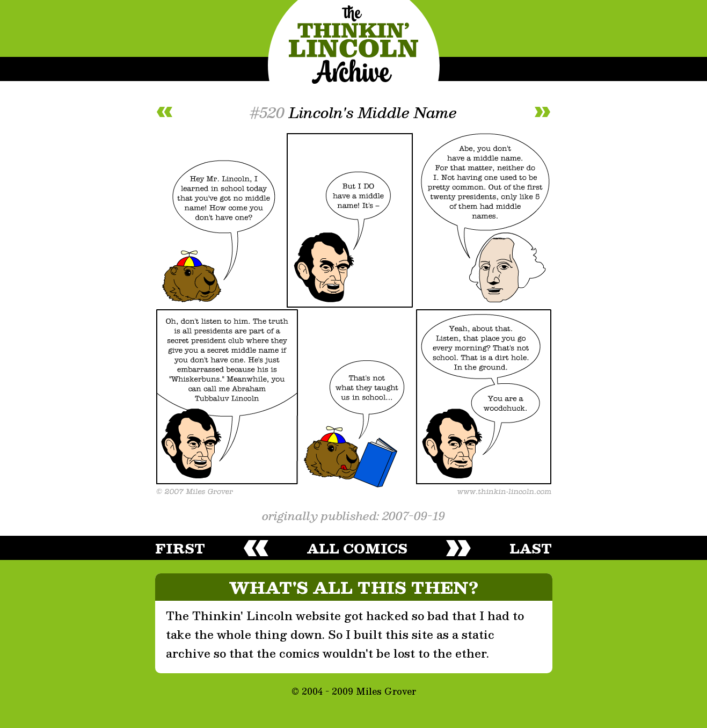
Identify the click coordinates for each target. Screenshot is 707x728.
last (531, 548)
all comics (357, 548)
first (180, 548)
